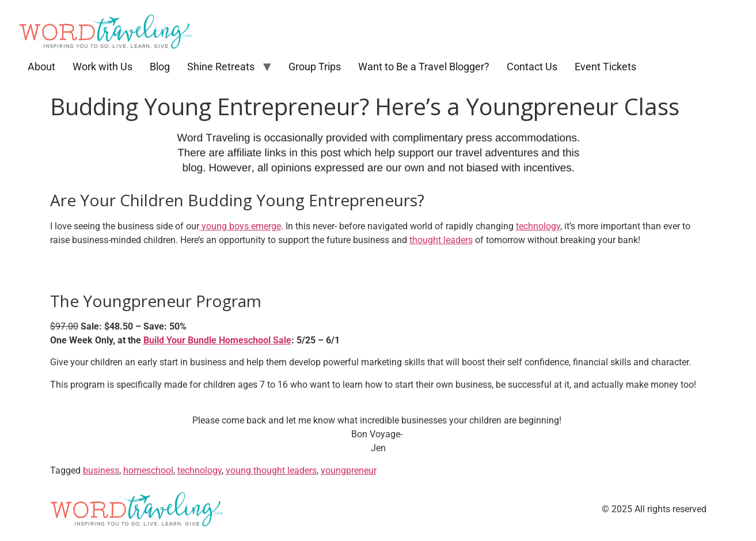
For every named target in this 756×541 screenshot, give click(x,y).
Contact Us (532, 67)
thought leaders (441, 240)
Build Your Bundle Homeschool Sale (217, 340)
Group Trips (315, 67)
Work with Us (102, 67)
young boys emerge (240, 226)
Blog (160, 67)
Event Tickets (605, 67)
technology (538, 226)
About (41, 67)
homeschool (148, 470)
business (101, 470)
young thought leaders (271, 470)
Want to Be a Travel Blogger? (424, 67)
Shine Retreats (221, 67)
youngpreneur (349, 470)
